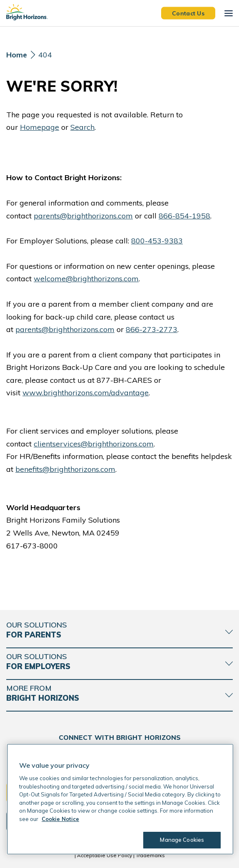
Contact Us (188, 13)
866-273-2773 (152, 329)
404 (45, 55)
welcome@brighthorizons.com (86, 279)
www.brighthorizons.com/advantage (86, 393)
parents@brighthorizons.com (83, 216)
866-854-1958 (184, 216)
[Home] (17, 57)
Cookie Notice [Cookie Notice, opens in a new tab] (60, 819)
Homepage (40, 127)
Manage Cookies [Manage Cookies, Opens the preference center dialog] (182, 840)
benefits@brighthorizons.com (65, 469)
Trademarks (150, 855)
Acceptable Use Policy (105, 855)
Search (82, 127)
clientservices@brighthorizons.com (94, 444)
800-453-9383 (157, 241)
